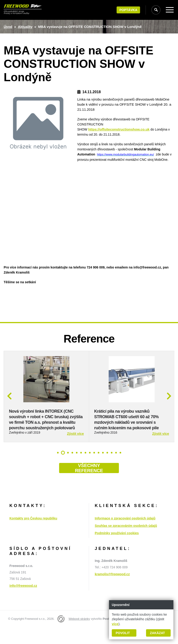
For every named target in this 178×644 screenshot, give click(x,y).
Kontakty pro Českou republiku (33, 535)
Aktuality (25, 27)
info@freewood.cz (23, 602)
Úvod (8, 27)
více (115, 624)
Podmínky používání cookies (117, 550)
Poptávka (128, 10)
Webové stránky (79, 635)
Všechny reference (89, 485)
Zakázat (157, 633)
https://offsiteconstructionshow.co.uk (119, 129)
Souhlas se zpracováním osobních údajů (126, 542)
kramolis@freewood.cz (112, 591)
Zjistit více (75, 450)
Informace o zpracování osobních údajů (125, 535)
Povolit (123, 633)
